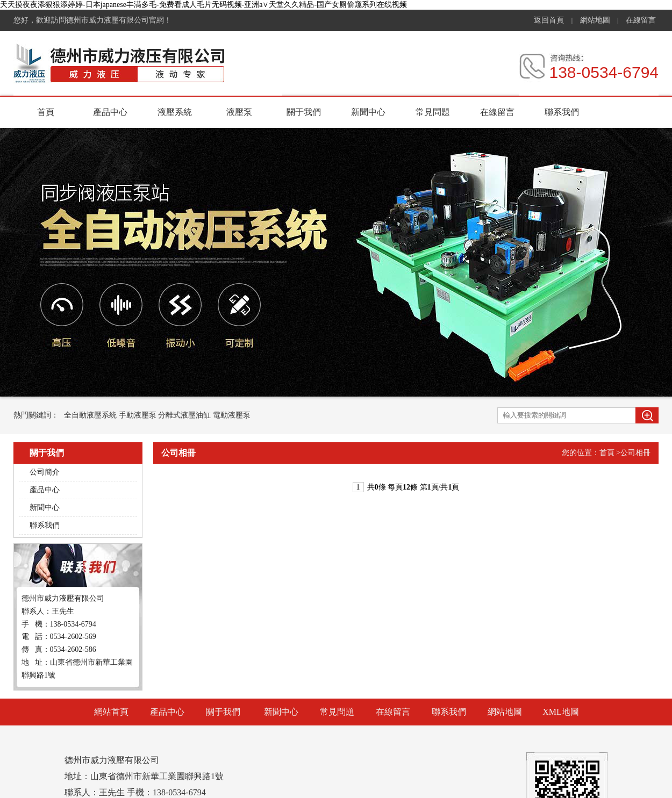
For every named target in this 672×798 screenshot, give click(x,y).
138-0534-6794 (604, 72)
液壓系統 (175, 112)
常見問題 (433, 112)
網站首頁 (111, 712)
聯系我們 (562, 112)
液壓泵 (239, 112)
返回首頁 (549, 20)
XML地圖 (561, 712)
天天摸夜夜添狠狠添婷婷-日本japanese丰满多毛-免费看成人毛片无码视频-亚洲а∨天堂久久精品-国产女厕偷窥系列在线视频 (203, 5)
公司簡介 (45, 472)
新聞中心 (368, 112)
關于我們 (304, 112)
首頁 (46, 112)
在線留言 (641, 20)
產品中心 (110, 112)
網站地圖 (595, 20)
